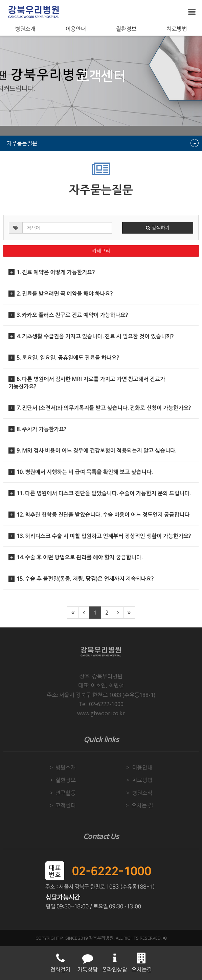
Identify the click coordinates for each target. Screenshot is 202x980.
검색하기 (158, 228)
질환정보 (126, 29)
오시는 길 (142, 805)
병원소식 (142, 793)
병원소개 (25, 29)
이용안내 (76, 29)
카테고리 (101, 251)
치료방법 (177, 29)
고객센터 (66, 805)
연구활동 (66, 793)
